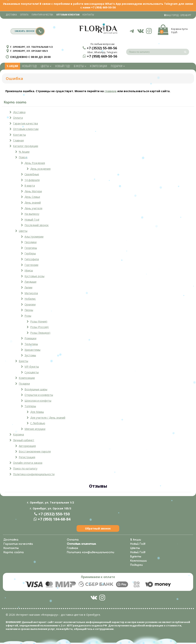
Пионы (29, 310)
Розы (28, 316)
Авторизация (27, 446)
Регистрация (27, 457)
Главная (18, 140)
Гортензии (31, 265)
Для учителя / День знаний (48, 418)
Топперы (30, 406)
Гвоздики (31, 242)
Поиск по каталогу (25, 468)
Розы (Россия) (39, 327)
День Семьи (32, 197)
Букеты (80, 66)
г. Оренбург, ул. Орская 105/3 (29, 51)
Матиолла (31, 293)
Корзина (18, 434)
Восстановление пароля (35, 451)
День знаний (33, 203)
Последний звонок (37, 225)
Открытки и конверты (39, 395)
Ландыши (30, 282)
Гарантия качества (42, 15)
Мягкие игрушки (35, 429)
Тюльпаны (31, 344)
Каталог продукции (26, 146)
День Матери (33, 191)
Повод (23, 157)
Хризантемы (32, 350)
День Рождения (35, 163)
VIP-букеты (32, 367)
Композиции (98, 66)
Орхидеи (30, 304)
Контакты (88, 15)
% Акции (12, 66)
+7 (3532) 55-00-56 (102, 48)
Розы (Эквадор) (40, 333)
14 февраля (32, 180)
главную (111, 91)
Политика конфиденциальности (34, 474)
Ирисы (29, 270)
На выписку (32, 214)
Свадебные (32, 174)
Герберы (30, 253)
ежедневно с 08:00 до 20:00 (30, 57)
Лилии (28, 287)
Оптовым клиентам (26, 129)
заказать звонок (29, 31)
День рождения (40, 169)
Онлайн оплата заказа (28, 463)
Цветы (46, 66)
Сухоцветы (32, 372)
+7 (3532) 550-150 (54, 514)
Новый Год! (29, 66)
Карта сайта (14, 552)
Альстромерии (34, 237)
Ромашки (30, 338)
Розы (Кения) (39, 321)
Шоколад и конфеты (38, 401)
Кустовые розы (34, 276)
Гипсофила (32, 259)
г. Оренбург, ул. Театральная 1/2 (31, 47)
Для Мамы (37, 412)
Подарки (118, 66)
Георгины (31, 248)
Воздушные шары (36, 389)
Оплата (24, 15)
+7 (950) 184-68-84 (54, 519)
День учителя (33, 208)
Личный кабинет (24, 440)
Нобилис (30, 299)
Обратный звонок (98, 528)
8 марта (30, 186)
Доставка (11, 15)
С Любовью (38, 423)
